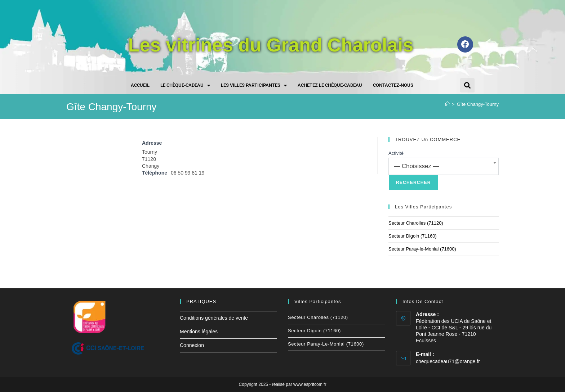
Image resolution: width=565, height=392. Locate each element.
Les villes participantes (254, 85)
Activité (396, 153)
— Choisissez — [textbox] (417, 166)
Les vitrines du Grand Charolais (271, 44)
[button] (467, 85)
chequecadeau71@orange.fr (448, 361)
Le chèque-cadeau (185, 85)
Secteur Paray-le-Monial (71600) (422, 249)
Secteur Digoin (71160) (413, 236)
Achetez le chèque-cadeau (330, 85)
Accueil (140, 85)
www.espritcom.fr (310, 384)
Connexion (192, 345)
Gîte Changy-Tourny (478, 104)
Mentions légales (199, 332)
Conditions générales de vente (214, 318)
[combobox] (444, 166)
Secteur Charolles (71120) (416, 223)
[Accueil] (447, 104)
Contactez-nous (393, 85)
